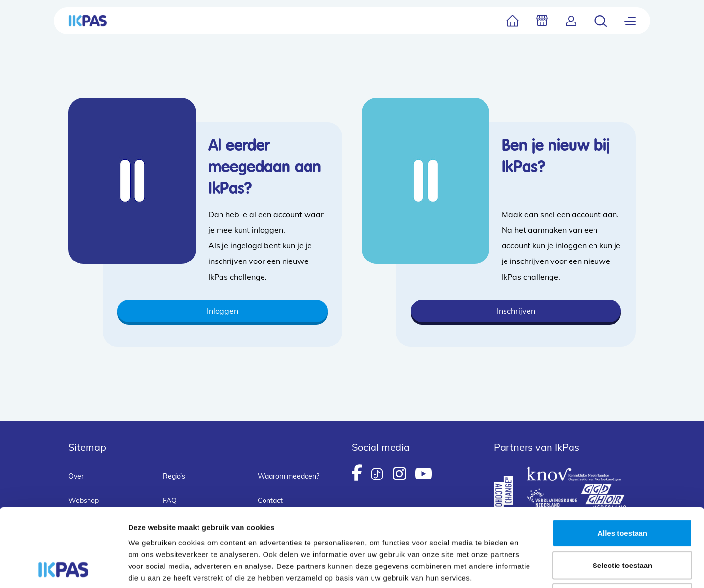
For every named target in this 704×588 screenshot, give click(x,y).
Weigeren (622, 524)
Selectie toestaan (623, 492)
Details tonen (528, 569)
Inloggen (222, 311)
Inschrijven (516, 311)
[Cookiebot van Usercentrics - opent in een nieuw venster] (63, 569)
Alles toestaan (622, 460)
